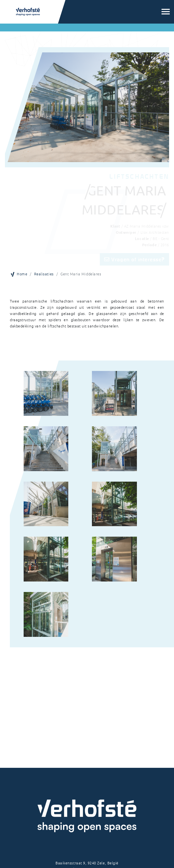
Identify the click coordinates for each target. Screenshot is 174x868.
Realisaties (44, 274)
